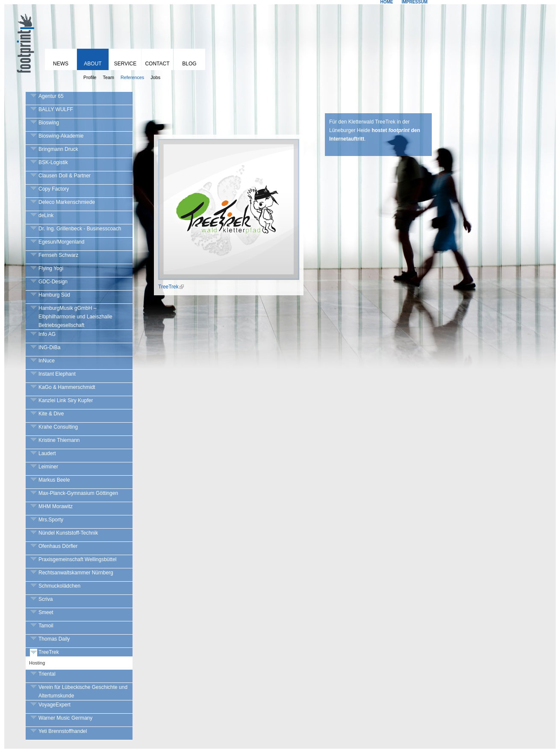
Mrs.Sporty (51, 520)
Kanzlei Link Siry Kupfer (66, 400)
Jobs (155, 77)
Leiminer (48, 467)
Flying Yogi (51, 268)
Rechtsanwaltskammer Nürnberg (76, 573)
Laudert (47, 453)
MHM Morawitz (56, 506)
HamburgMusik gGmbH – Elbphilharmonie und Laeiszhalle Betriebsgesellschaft (75, 317)
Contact (157, 64)
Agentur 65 (51, 96)
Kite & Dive (51, 414)
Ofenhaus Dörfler (58, 546)
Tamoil (46, 626)
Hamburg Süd (54, 295)
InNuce (47, 361)
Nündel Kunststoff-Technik (68, 533)
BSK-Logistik (53, 162)
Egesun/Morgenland (61, 242)
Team (109, 77)
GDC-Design (53, 282)
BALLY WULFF (56, 109)
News (61, 64)
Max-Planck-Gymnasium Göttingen (78, 493)
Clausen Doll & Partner (65, 176)
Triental (47, 674)
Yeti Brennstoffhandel (63, 731)
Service (125, 64)
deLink (46, 215)
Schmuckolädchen (59, 586)
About (93, 64)
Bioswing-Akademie (61, 136)
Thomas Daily (54, 639)
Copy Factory (54, 189)
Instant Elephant (57, 374)
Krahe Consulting (58, 427)
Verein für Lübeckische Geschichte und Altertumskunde (83, 691)
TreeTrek (49, 652)
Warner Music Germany (65, 718)
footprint (24, 41)
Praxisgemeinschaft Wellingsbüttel (78, 559)
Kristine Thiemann (59, 440)
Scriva (46, 599)
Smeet (46, 612)
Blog (189, 64)
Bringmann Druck (58, 149)
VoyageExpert (55, 705)
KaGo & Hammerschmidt (67, 387)
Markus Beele (54, 480)
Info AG (47, 334)
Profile (90, 77)
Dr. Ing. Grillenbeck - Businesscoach (80, 229)
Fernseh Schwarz (58, 255)
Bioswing (49, 123)
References (132, 77)
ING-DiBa (49, 347)
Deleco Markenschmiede (67, 202)
